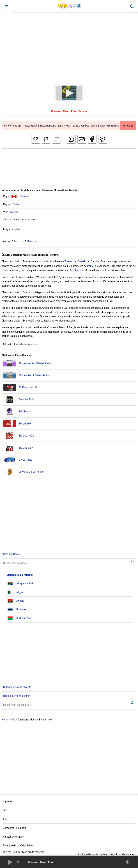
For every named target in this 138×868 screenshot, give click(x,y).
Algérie (20, 592)
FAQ (5, 810)
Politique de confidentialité (18, 846)
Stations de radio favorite (17, 687)
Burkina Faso (24, 618)
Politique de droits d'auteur (93, 854)
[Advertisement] (69, 46)
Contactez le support (14, 828)
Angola (20, 601)
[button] (6, 7)
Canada (25, 196)
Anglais (16, 229)
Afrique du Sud (25, 584)
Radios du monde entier (16, 696)
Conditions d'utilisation (122, 854)
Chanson (32, 241)
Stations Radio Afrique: (20, 575)
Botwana (21, 609)
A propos (8, 802)
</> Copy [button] (128, 126)
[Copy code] (69, 123)
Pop (16, 241)
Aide (5, 819)
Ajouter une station (13, 837)
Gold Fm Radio (11, 554)
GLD (69, 6)
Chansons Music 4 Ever (41, 862)
